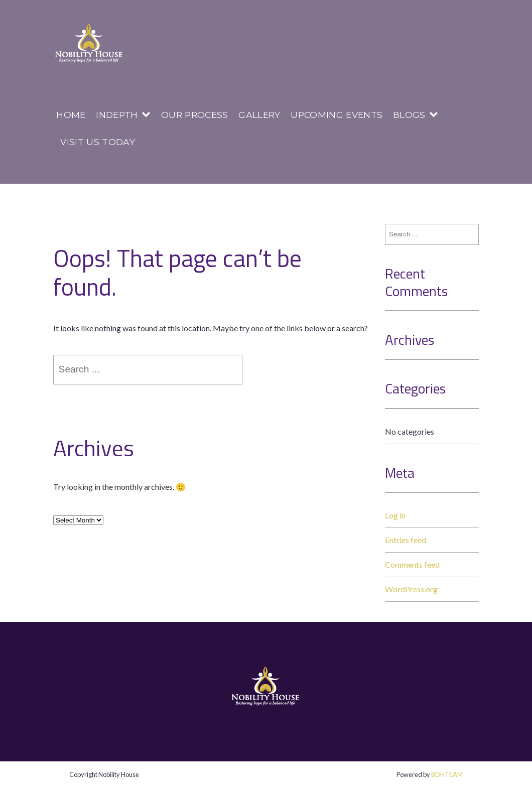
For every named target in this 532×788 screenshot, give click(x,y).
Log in (395, 515)
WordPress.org (411, 589)
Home (71, 115)
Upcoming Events (337, 115)
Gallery (259, 115)
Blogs (409, 115)
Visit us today (97, 142)
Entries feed (406, 540)
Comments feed (412, 564)
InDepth (117, 115)
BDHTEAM (447, 774)
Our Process (195, 115)
